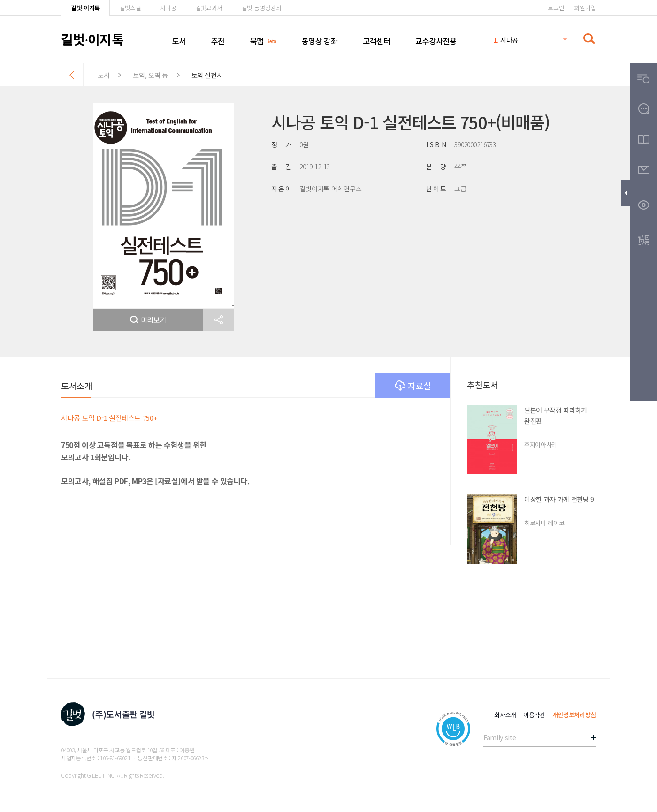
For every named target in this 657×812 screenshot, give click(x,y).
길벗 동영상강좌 (261, 8)
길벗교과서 (209, 8)
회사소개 (505, 715)
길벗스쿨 (130, 8)
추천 (218, 41)
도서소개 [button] (76, 386)
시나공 (168, 8)
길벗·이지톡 (85, 8)
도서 (179, 41)
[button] (218, 320)
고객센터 (376, 41)
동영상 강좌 (320, 41)
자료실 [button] (413, 386)
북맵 (257, 41)
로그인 (556, 8)
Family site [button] (500, 737)
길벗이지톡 (92, 39)
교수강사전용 (436, 41)
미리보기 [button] (148, 320)
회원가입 (585, 8)
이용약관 (534, 715)
